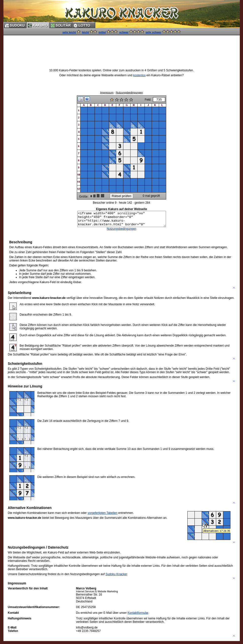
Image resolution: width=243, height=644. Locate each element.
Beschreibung (21, 245)
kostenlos (139, 75)
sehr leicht (69, 32)
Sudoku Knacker (116, 577)
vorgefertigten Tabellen (103, 516)
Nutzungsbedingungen (129, 92)
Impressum (107, 92)
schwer (124, 32)
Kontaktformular (138, 616)
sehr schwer (153, 32)
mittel (102, 32)
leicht (86, 32)
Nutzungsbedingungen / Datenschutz (38, 550)
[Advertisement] (122, 47)
